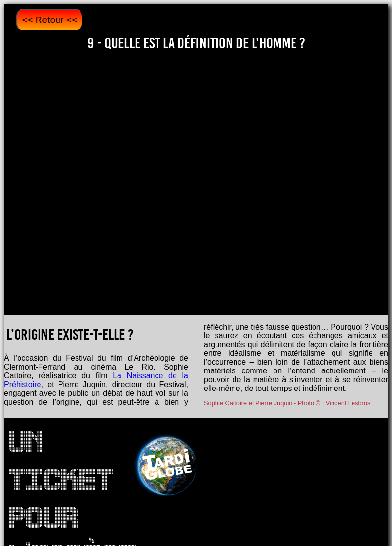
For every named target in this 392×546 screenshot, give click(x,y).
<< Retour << (49, 20)
